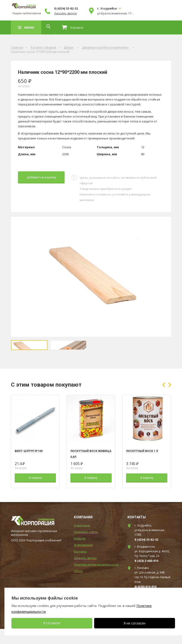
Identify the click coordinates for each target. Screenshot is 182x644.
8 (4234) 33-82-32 (102, 8)
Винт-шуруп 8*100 (29, 466)
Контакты (80, 567)
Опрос (78, 586)
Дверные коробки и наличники (105, 47)
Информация (83, 560)
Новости (80, 554)
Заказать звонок (101, 13)
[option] (91, 277)
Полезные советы (86, 547)
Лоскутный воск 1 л (142, 466)
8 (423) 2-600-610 (146, 576)
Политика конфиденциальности (96, 580)
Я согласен (52, 623)
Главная (17, 47)
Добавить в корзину (41, 177)
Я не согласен (135, 623)
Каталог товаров (43, 47)
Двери (69, 47)
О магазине (82, 541)
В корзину (35, 493)
